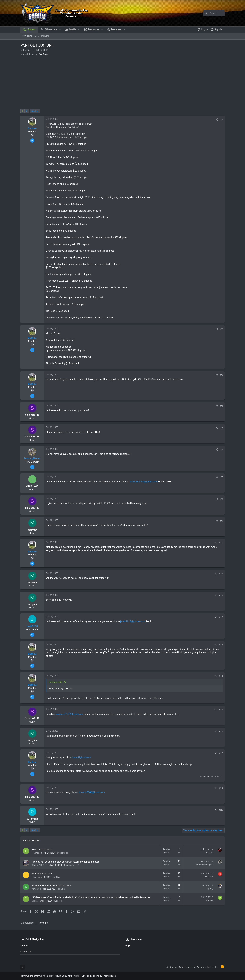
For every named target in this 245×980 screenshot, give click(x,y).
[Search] (203, 13)
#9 (222, 521)
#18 (221, 753)
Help (215, 967)
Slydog (210, 888)
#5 (222, 428)
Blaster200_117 (39, 865)
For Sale (56, 877)
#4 (222, 406)
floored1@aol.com (81, 758)
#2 (222, 329)
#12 (221, 595)
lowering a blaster (42, 850)
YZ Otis (209, 853)
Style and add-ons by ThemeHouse (99, 976)
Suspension (63, 853)
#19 (221, 788)
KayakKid (36, 889)
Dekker (35, 901)
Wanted (58, 901)
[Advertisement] (122, 83)
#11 (221, 574)
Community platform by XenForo (50, 976)
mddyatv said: (56, 682)
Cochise (27, 50)
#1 (222, 119)
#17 (221, 731)
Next (34, 111)
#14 (221, 645)
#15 (221, 676)
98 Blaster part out (42, 874)
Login (128, 946)
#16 (221, 710)
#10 (221, 543)
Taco (34, 877)
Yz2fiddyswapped (204, 864)
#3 (222, 375)
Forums (24, 946)
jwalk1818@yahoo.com (133, 621)
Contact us (26, 951)
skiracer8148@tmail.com (70, 714)
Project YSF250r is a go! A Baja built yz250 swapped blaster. (66, 862)
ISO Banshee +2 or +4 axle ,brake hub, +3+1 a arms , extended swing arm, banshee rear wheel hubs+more (91, 897)
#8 (222, 499)
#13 (221, 617)
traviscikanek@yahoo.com (144, 482)
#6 (222, 450)
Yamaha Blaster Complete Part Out (51, 886)
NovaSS (209, 876)
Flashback (37, 853)
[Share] (217, 119)
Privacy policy (204, 967)
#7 (222, 477)
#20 (221, 810)
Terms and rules (187, 967)
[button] (60, 29)
